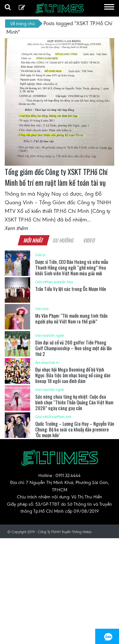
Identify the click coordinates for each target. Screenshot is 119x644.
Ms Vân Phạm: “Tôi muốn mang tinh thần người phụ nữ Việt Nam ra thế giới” (71, 318)
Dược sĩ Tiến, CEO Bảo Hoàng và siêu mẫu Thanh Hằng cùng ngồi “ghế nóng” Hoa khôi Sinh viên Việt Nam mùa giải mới (72, 267)
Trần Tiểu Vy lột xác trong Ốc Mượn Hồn (71, 289)
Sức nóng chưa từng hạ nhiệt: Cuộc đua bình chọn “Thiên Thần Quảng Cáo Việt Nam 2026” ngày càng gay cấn (74, 402)
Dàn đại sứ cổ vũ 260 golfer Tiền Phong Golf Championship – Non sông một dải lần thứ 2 (73, 348)
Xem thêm (17, 228)
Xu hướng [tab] (63, 240)
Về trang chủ (23, 24)
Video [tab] (89, 240)
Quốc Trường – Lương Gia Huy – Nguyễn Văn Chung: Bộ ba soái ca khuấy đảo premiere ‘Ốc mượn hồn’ (75, 429)
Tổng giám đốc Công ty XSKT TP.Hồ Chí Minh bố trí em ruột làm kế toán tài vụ (56, 177)
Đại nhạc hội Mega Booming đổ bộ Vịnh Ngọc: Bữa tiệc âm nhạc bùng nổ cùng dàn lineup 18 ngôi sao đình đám (73, 375)
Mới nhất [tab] (34, 240)
